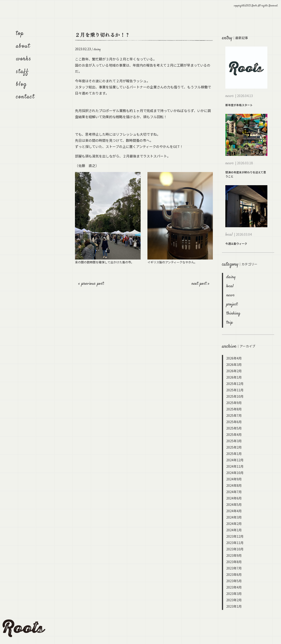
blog (21, 84)
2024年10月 (235, 473)
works (24, 59)
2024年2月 (234, 524)
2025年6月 (234, 422)
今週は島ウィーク (236, 243)
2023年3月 (234, 594)
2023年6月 (234, 574)
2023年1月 (234, 606)
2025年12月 (235, 384)
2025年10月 (235, 396)
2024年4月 (234, 511)
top (20, 34)
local (230, 286)
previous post (93, 284)
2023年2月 (234, 600)
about (23, 46)
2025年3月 (234, 441)
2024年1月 (234, 530)
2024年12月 (235, 460)
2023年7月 (234, 568)
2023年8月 (234, 562)
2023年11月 (235, 543)
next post (200, 284)
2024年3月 (234, 517)
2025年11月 (235, 390)
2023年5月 (234, 581)
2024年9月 (234, 479)
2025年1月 (234, 454)
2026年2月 (234, 371)
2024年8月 (234, 485)
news (230, 295)
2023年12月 (235, 536)
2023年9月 (234, 555)
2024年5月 (234, 504)
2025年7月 (234, 415)
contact (25, 97)
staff (22, 72)
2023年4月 (234, 587)
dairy (231, 277)
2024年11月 (235, 466)
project (232, 304)
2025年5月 (234, 428)
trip (230, 323)
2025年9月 (234, 403)
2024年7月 (234, 492)
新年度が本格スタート (239, 105)
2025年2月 (234, 447)
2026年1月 (234, 377)
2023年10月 (235, 549)
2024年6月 (234, 498)
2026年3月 (234, 364)
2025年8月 (234, 409)
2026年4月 (234, 358)
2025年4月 (234, 434)
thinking (233, 313)
